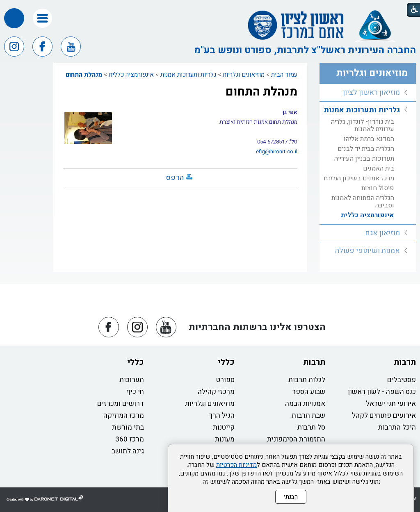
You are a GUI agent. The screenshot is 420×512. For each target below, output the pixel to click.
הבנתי (291, 497)
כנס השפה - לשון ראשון (382, 392)
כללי (226, 362)
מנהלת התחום (84, 75)
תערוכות (132, 380)
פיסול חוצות (378, 188)
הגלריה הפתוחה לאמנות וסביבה (363, 202)
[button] (42, 18)
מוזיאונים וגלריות (244, 75)
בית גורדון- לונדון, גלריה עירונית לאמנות (363, 125)
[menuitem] (368, 93)
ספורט (225, 380)
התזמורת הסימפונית (296, 439)
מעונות (225, 439)
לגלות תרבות (307, 380)
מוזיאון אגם (382, 233)
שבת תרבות (308, 415)
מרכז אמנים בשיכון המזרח (359, 178)
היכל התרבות (397, 427)
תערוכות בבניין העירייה (364, 159)
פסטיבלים (402, 380)
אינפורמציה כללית (131, 75)
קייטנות (224, 427)
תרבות (405, 362)
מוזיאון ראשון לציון (371, 92)
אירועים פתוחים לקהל (384, 415)
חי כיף (135, 392)
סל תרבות (311, 427)
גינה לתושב (128, 451)
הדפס (175, 178)
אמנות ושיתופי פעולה (367, 251)
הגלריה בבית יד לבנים (366, 149)
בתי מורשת (128, 427)
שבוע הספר (309, 392)
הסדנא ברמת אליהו (369, 139)
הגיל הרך (222, 415)
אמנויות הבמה (305, 404)
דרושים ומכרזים (121, 404)
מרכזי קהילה (216, 392)
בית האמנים (379, 168)
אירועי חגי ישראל (391, 404)
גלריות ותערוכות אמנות (188, 75)
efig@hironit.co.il (277, 152)
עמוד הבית (284, 75)
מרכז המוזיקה (124, 415)
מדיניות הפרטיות (236, 465)
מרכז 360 (130, 439)
